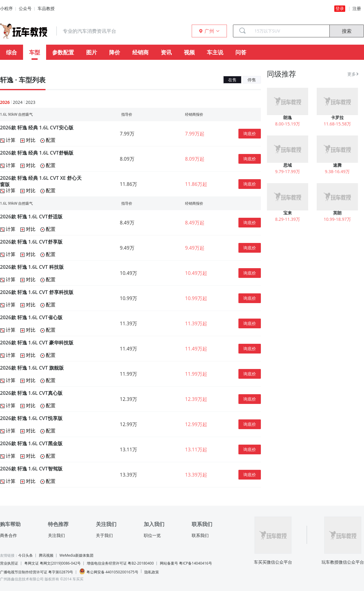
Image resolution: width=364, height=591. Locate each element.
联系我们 (200, 535)
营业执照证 (9, 563)
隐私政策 (152, 572)
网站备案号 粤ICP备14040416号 (186, 563)
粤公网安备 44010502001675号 (109, 571)
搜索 (347, 31)
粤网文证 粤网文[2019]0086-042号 (52, 563)
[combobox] (290, 31)
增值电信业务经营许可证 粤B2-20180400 (120, 563)
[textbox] (290, 31)
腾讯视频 (46, 555)
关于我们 (104, 535)
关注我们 (56, 535)
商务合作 (8, 535)
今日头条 (25, 555)
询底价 (250, 133)
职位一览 (152, 535)
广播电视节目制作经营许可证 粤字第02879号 (37, 572)
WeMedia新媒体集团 (76, 555)
